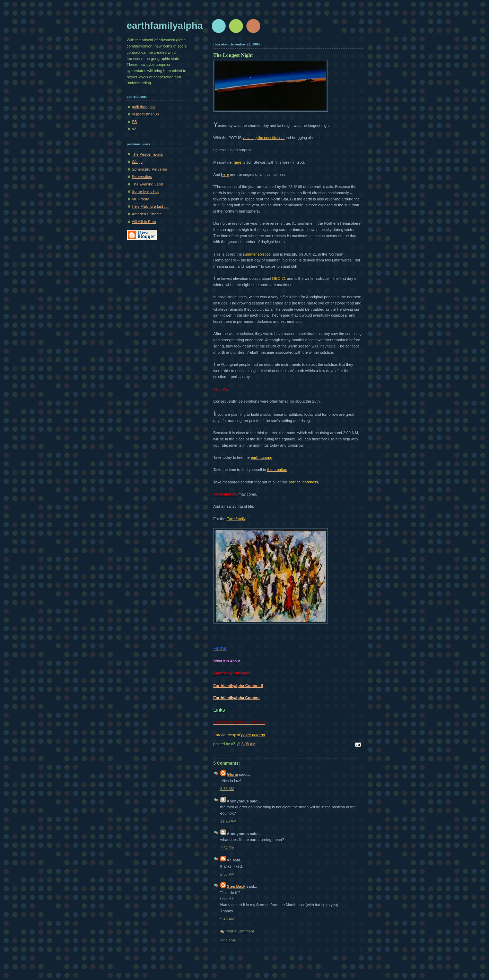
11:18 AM (229, 821)
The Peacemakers (148, 154)
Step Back (236, 886)
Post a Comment (240, 931)
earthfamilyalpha (165, 25)
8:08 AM (249, 744)
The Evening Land (148, 184)
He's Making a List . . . (151, 206)
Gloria (233, 774)
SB (135, 122)
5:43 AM (228, 919)
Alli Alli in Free (144, 222)
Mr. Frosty (141, 199)
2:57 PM (228, 848)
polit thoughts (143, 107)
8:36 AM (228, 789)
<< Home (228, 940)
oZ (134, 129)
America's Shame (147, 214)
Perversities (142, 177)
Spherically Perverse (150, 169)
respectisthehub (146, 114)
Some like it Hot (145, 191)
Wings (137, 162)
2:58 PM (228, 874)
